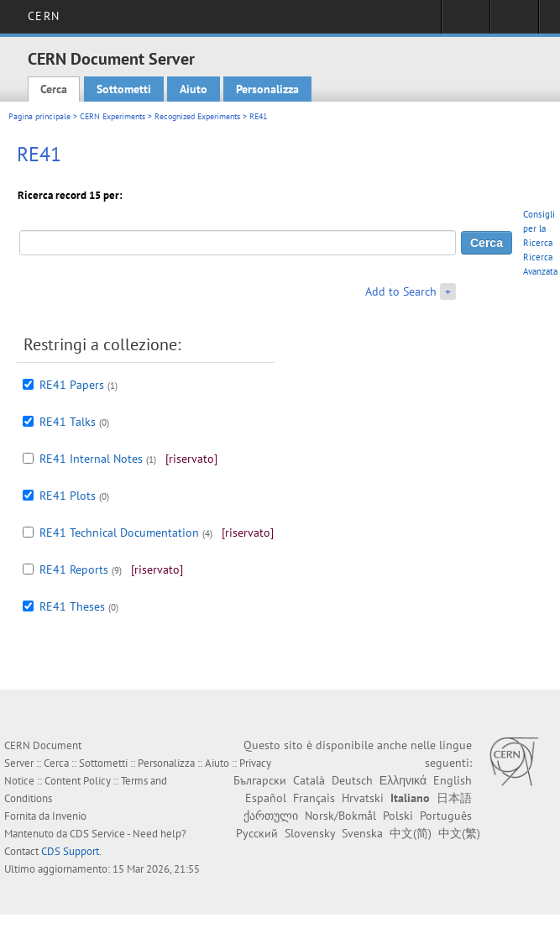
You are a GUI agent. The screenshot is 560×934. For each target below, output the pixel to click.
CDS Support (70, 851)
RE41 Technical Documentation (119, 533)
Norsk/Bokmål (340, 816)
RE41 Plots (68, 496)
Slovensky (310, 833)
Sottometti (124, 89)
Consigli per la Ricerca (539, 228)
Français (314, 798)
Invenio (69, 816)
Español (266, 798)
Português (446, 816)
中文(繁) (459, 833)
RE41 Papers (72, 385)
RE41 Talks (68, 422)
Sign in (466, 22)
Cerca (54, 89)
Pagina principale (39, 116)
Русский (257, 833)
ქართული (271, 816)
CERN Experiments (113, 116)
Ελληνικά (403, 780)
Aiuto (194, 89)
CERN (43, 16)
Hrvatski (363, 798)
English (453, 780)
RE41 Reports (74, 569)
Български (260, 780)
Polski (398, 816)
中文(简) (411, 833)
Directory (514, 22)
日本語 (454, 798)
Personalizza (267, 89)
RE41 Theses (72, 606)
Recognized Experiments (197, 116)
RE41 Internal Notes (91, 459)
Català (309, 780)
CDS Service (97, 834)
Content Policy (78, 781)
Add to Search (401, 291)
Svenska (362, 833)
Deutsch (352, 780)
